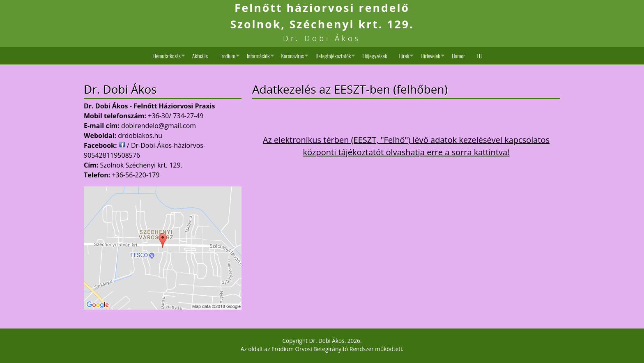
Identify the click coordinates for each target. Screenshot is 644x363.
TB (479, 56)
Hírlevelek (430, 56)
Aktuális (200, 56)
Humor (458, 56)
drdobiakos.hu (140, 136)
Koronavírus (293, 56)
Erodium (227, 56)
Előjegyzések (375, 56)
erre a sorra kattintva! (468, 152)
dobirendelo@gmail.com (159, 126)
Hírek (404, 56)
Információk (258, 56)
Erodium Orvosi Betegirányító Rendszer (323, 349)
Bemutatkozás (167, 56)
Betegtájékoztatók (333, 56)
